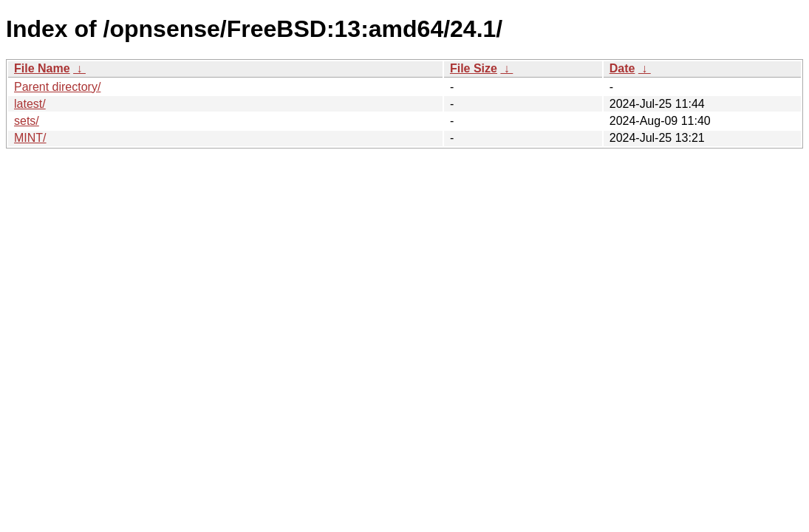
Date (622, 68)
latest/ (30, 104)
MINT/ (30, 138)
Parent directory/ (57, 87)
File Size (474, 68)
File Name (42, 68)
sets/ (27, 121)
